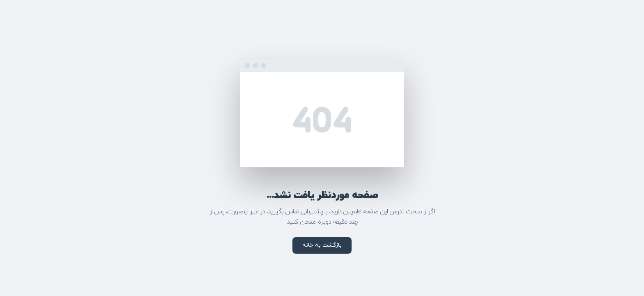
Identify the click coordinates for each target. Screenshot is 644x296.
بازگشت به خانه (322, 245)
